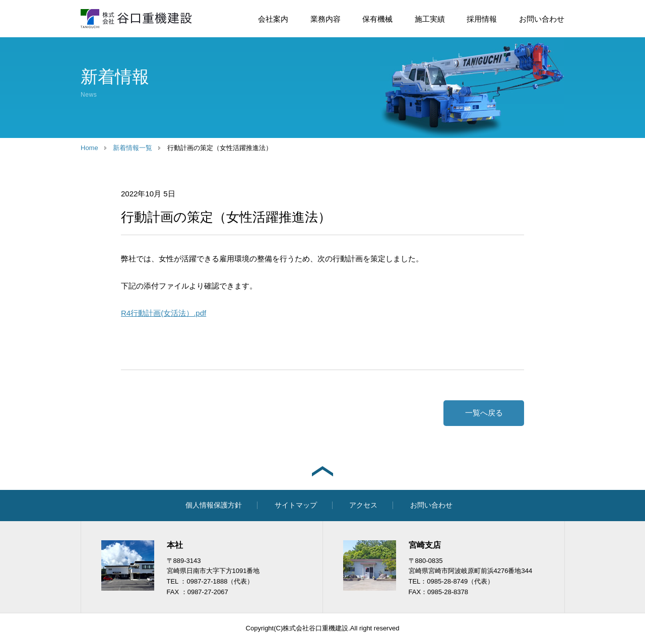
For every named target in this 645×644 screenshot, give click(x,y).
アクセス (363, 505)
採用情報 (482, 19)
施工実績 (430, 19)
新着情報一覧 (133, 148)
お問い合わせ (542, 19)
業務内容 (326, 19)
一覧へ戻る (484, 413)
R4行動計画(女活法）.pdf (164, 313)
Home (89, 148)
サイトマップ (296, 505)
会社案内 (273, 19)
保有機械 (377, 19)
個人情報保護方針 (214, 505)
